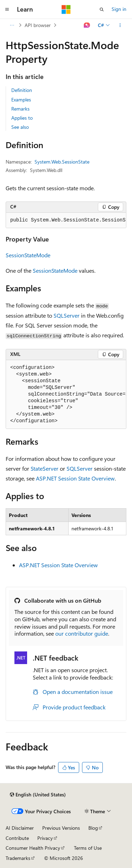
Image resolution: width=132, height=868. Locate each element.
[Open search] (102, 9)
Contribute (17, 838)
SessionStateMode (28, 255)
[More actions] (120, 25)
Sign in (119, 9)
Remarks (20, 109)
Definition (22, 90)
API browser (38, 25)
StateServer (45, 468)
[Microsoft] (66, 9)
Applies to (22, 118)
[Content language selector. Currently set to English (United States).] (38, 795)
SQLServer (67, 315)
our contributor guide (82, 633)
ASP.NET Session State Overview (75, 478)
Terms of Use (88, 848)
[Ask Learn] (87, 25)
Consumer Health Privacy (33, 848)
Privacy (45, 838)
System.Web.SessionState (62, 162)
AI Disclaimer (20, 828)
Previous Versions (61, 828)
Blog (93, 828)
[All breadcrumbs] (12, 25)
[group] (66, 220)
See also (20, 127)
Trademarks (18, 858)
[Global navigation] (7, 9)
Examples (21, 100)
